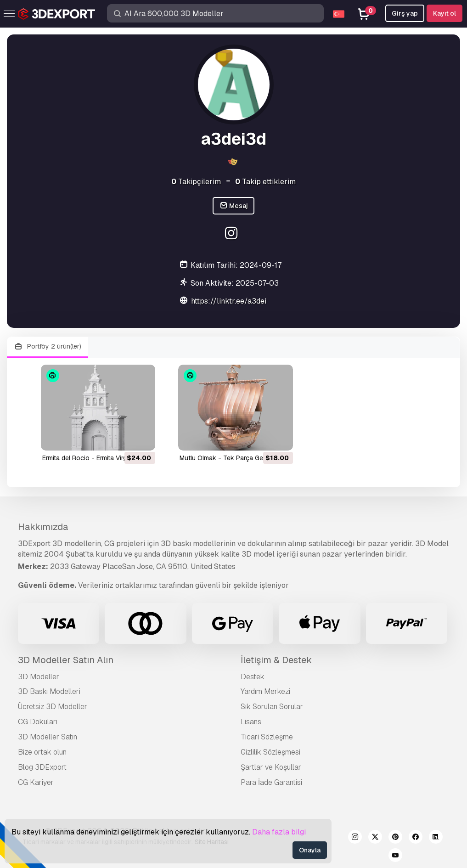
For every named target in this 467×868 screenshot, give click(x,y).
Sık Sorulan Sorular (272, 707)
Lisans (251, 722)
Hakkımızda (43, 527)
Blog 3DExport (42, 767)
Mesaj (234, 206)
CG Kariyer (36, 782)
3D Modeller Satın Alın (66, 660)
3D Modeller (39, 677)
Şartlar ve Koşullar (271, 767)
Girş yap (405, 13)
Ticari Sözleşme (267, 737)
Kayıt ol (444, 13)
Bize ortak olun (42, 752)
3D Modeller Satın (48, 737)
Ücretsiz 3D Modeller (53, 707)
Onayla (310, 850)
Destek (253, 677)
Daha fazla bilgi (279, 832)
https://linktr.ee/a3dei (229, 301)
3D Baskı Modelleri (49, 691)
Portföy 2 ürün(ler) (48, 347)
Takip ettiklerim (265, 182)
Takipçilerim (196, 182)
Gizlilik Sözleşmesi (270, 752)
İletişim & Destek (276, 660)
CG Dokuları (38, 722)
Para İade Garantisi (271, 782)
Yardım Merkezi (265, 691)
